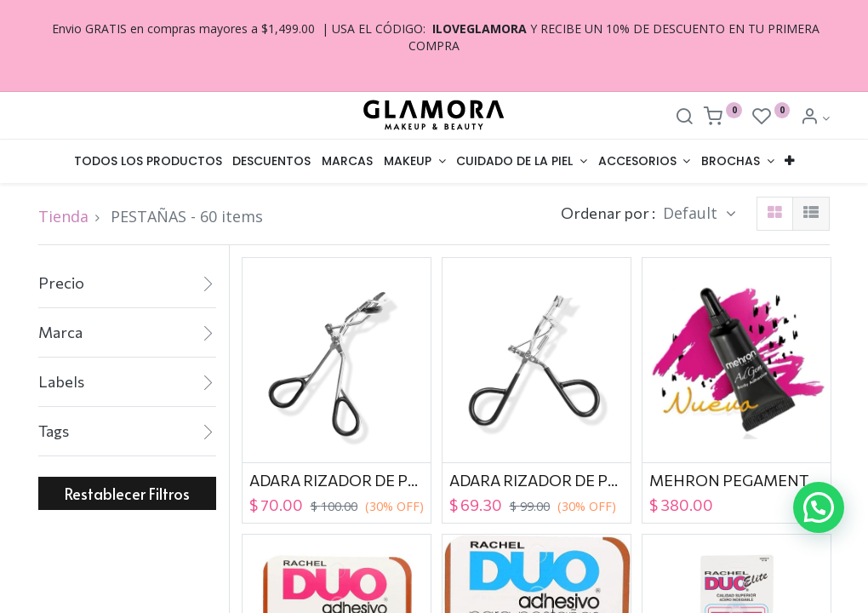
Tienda (63, 216)
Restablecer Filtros (127, 493)
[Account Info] (815, 118)
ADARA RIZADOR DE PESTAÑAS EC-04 (337, 480)
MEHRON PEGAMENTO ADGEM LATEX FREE (737, 480)
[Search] (684, 118)
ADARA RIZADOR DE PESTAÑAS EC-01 (537, 480)
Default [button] (692, 213)
